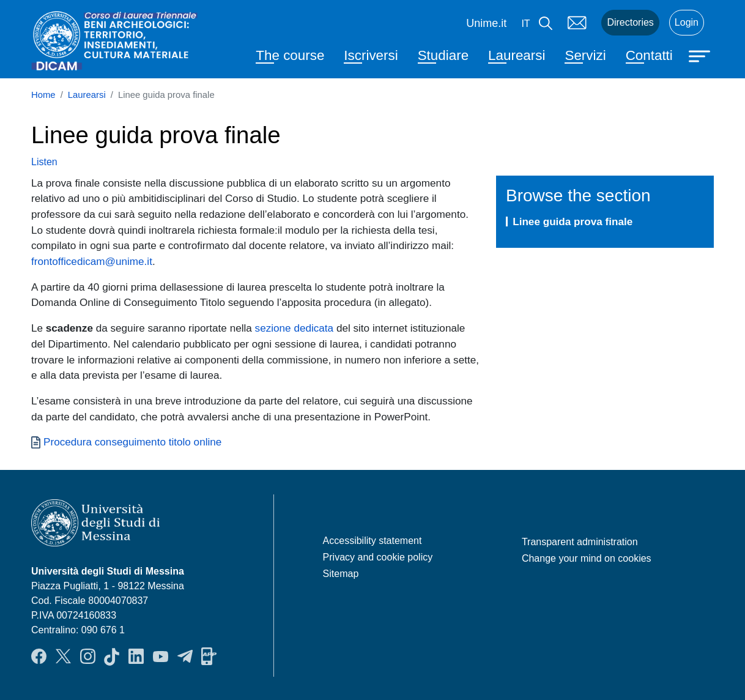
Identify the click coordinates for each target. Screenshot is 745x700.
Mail (577, 23)
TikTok (112, 657)
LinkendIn (136, 657)
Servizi (585, 55)
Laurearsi (517, 55)
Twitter (63, 657)
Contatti (649, 55)
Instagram (88, 657)
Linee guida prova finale (573, 222)
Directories (630, 22)
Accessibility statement (372, 541)
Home (43, 95)
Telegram (185, 657)
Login (687, 22)
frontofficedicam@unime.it (92, 261)
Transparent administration (580, 542)
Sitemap (341, 574)
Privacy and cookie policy (378, 557)
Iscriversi (371, 55)
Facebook (39, 657)
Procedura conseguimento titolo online (132, 442)
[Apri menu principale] (701, 55)
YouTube (161, 657)
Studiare (443, 55)
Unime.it (486, 23)
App (209, 657)
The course (290, 55)
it (525, 24)
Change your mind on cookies (587, 558)
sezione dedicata (295, 328)
